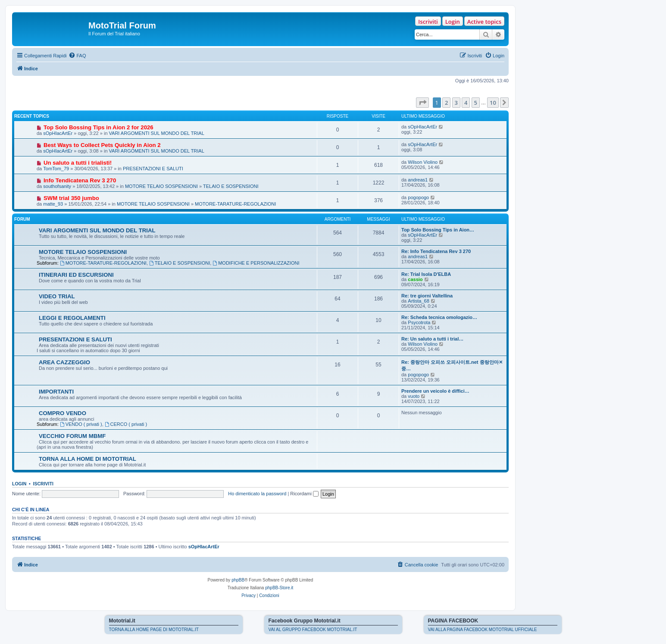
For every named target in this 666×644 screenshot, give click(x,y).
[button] (422, 103)
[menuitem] (77, 56)
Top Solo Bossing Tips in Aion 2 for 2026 (98, 127)
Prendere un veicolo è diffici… (435, 391)
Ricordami (304, 494)
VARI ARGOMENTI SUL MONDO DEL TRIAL (157, 133)
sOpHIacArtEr (58, 133)
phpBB (238, 580)
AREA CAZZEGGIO (64, 362)
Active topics (484, 22)
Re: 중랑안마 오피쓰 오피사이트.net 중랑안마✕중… (452, 365)
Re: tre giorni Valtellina (427, 296)
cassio (415, 279)
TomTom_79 (56, 169)
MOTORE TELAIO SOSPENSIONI (161, 186)
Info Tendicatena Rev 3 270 (80, 180)
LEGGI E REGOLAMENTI (72, 318)
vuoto (414, 396)
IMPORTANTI (56, 392)
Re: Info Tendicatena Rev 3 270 (436, 251)
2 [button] (446, 103)
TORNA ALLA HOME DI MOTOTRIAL (88, 459)
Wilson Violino (423, 162)
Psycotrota (419, 322)
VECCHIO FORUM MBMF (72, 436)
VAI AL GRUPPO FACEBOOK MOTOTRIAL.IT (313, 630)
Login (453, 22)
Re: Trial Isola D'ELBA (426, 274)
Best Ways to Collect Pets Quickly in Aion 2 (102, 145)
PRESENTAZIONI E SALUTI (153, 169)
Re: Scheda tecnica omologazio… (439, 317)
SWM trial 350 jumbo (71, 198)
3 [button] (456, 103)
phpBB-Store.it (279, 588)
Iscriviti (428, 22)
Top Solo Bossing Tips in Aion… (438, 230)
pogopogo (418, 197)
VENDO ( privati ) (81, 424)
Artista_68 (419, 301)
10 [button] (493, 103)
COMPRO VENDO (63, 413)
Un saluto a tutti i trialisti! (78, 163)
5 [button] (476, 103)
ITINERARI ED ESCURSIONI (76, 275)
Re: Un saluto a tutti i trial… (432, 339)
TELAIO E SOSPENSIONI (231, 186)
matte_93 (53, 204)
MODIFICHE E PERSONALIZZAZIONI (256, 263)
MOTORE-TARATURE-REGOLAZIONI (235, 204)
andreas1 (418, 180)
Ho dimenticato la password (257, 494)
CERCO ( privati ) (126, 424)
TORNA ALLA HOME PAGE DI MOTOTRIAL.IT (154, 630)
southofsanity (57, 186)
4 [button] (466, 103)
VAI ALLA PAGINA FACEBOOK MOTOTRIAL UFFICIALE (483, 630)
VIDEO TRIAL (57, 296)
